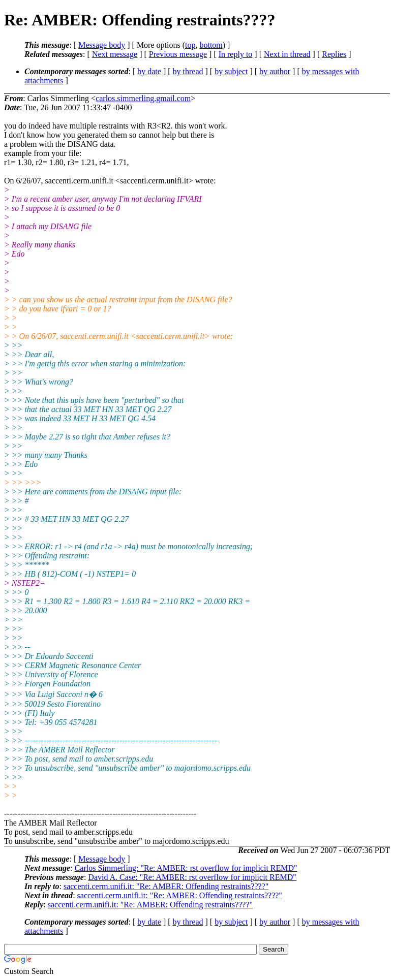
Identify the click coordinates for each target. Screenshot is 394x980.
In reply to (236, 54)
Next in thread (287, 54)
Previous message (178, 54)
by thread (188, 71)
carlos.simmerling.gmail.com (143, 98)
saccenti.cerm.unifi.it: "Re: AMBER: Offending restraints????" (166, 886)
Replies (334, 54)
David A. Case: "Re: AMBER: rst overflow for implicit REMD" (192, 877)
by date (149, 71)
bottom (211, 45)
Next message (115, 54)
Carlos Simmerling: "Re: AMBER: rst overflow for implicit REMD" (186, 868)
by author (275, 71)
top (190, 45)
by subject (231, 71)
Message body (102, 45)
